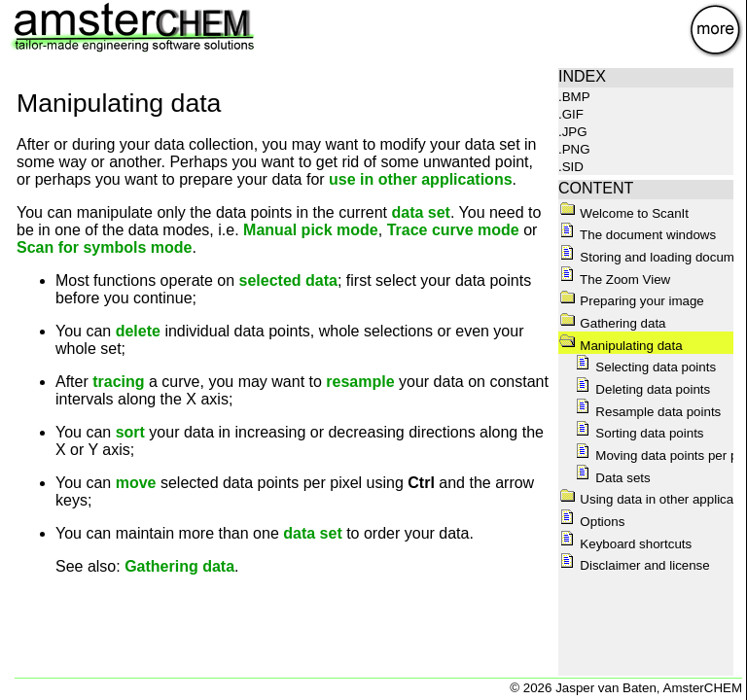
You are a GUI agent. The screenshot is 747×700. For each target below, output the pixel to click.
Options (592, 522)
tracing (118, 382)
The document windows (638, 235)
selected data (288, 280)
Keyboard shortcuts (625, 544)
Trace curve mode (453, 230)
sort (130, 432)
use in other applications (420, 179)
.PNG (574, 149)
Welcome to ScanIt (624, 213)
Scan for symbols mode (105, 247)
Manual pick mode (311, 230)
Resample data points (648, 412)
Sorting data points (639, 433)
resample (360, 382)
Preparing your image (631, 301)
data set (420, 212)
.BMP (574, 97)
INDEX (582, 76)
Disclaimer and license (634, 565)
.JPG (573, 132)
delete (138, 331)
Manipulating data (621, 346)
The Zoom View (615, 280)
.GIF (571, 114)
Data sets (612, 478)
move (136, 483)
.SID (571, 167)
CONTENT (596, 188)
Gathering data (179, 566)
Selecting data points (645, 367)
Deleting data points (642, 389)
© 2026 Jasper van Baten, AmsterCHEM (626, 688)
